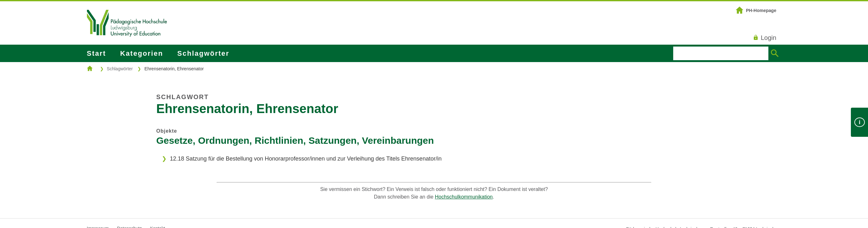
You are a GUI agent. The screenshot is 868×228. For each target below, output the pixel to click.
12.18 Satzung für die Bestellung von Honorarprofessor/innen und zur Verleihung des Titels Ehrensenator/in (306, 159)
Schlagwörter (203, 53)
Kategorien (142, 53)
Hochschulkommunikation (464, 197)
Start (96, 53)
